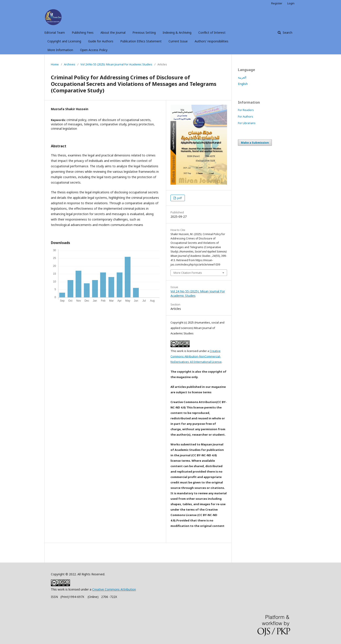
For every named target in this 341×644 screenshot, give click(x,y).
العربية (242, 77)
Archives (70, 64)
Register (277, 3)
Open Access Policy (94, 50)
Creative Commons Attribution (114, 589)
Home (55, 64)
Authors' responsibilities (211, 41)
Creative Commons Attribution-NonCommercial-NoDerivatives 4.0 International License (196, 356)
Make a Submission (255, 143)
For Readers (246, 110)
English (243, 84)
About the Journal (113, 32)
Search (287, 32)
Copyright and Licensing (64, 41)
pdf (179, 198)
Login (291, 3)
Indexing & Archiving (177, 32)
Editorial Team (55, 32)
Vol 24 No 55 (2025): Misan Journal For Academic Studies (116, 64)
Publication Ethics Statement (141, 41)
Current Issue (178, 41)
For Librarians (247, 123)
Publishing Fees (83, 32)
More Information (60, 50)
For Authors (246, 116)
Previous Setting (144, 32)
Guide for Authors (101, 41)
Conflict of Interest (212, 32)
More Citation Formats (188, 273)
